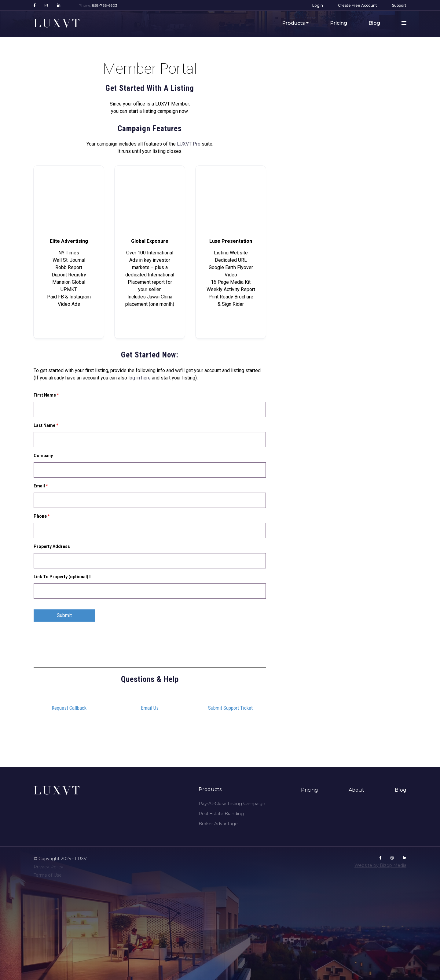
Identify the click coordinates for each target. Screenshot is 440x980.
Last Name (46, 425)
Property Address (52, 546)
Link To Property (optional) (64, 577)
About (356, 790)
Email (41, 486)
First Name (46, 395)
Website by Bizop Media (380, 865)
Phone (42, 516)
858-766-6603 (105, 5)
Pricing (339, 23)
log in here (139, 378)
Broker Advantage (218, 824)
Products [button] (293, 23)
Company (43, 456)
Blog (374, 23)
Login (318, 5)
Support (399, 5)
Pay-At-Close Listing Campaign (232, 804)
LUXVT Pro (188, 144)
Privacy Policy (48, 867)
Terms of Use (48, 875)
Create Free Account (358, 5)
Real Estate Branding (221, 814)
